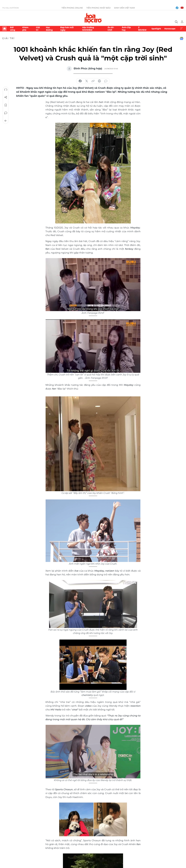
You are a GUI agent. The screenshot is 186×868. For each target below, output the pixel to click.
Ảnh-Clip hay (126, 29)
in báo (99, 81)
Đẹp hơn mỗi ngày (67, 29)
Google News (182, 38)
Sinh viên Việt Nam (124, 8)
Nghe (6, 89)
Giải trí (38, 29)
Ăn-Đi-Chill (111, 29)
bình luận (106, 81)
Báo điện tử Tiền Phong (93, 18)
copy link (93, 81)
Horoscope (170, 29)
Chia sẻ (6, 97)
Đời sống (13, 29)
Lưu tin (6, 105)
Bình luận (6, 113)
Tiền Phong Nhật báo (98, 8)
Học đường (49, 29)
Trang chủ (4, 29)
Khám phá (25, 29)
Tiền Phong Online (72, 8)
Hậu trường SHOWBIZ (88, 29)
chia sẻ (80, 81)
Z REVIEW (142, 29)
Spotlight (156, 29)
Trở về (6, 121)
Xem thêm (182, 29)
